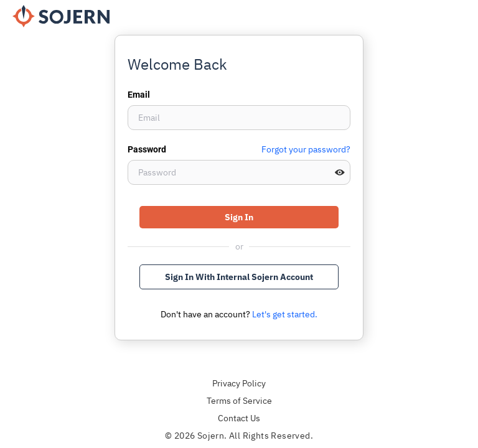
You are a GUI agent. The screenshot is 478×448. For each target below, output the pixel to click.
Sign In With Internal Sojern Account (239, 277)
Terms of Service (239, 401)
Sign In (239, 217)
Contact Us (239, 418)
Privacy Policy (239, 383)
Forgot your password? (306, 149)
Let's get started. (285, 314)
